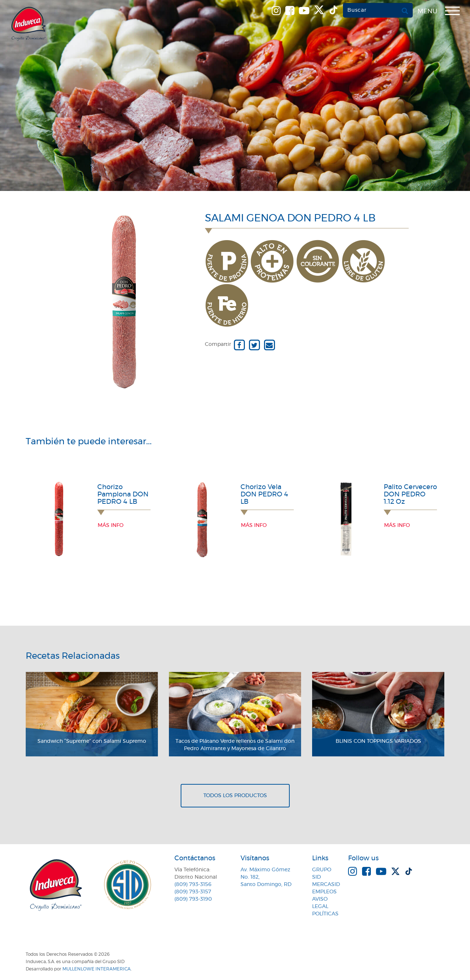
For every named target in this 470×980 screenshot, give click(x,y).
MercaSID (326, 885)
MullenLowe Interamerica (97, 969)
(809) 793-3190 (193, 899)
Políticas (325, 914)
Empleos (324, 892)
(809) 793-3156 (193, 885)
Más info (111, 525)
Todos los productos (235, 796)
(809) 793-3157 (193, 892)
